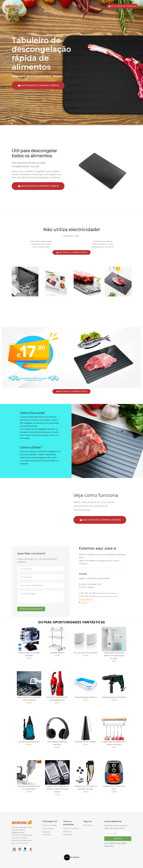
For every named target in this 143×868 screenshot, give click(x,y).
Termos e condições (71, 828)
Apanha (84, 602)
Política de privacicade (68, 833)
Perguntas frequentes (47, 833)
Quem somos (48, 828)
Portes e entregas (50, 825)
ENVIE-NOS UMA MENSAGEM (31, 609)
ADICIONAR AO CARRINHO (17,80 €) (39, 85)
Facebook (88, 825)
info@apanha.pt (86, 599)
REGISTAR (118, 839)
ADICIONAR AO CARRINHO (123, 6)
